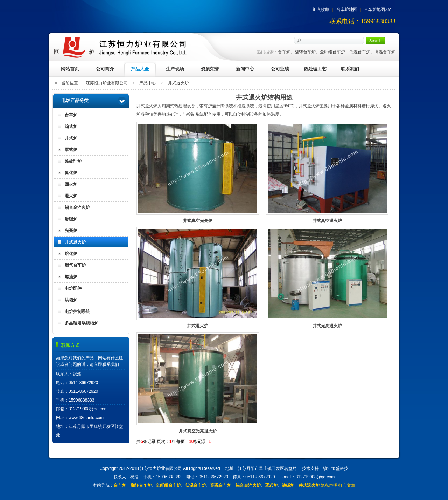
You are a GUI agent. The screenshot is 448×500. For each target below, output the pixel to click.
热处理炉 (73, 161)
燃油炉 (71, 277)
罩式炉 (71, 150)
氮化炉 (71, 173)
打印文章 (347, 485)
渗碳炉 (71, 219)
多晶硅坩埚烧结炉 (82, 323)
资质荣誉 (210, 69)
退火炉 (71, 196)
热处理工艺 (315, 69)
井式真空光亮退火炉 (198, 379)
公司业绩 (280, 69)
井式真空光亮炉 (198, 168)
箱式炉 (71, 126)
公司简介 (105, 69)
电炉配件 (73, 288)
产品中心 (148, 83)
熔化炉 (71, 254)
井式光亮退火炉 (327, 273)
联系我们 (350, 69)
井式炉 (71, 138)
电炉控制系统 (77, 311)
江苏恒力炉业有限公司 (107, 83)
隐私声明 (329, 485)
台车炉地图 (347, 9)
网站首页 (70, 69)
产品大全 (140, 69)
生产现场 (175, 69)
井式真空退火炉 (327, 168)
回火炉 (71, 184)
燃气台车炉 (75, 265)
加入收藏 (321, 9)
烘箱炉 (71, 300)
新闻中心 (245, 69)
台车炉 (71, 115)
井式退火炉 (178, 83)
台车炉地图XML (379, 9)
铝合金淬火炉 (77, 207)
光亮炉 (71, 231)
